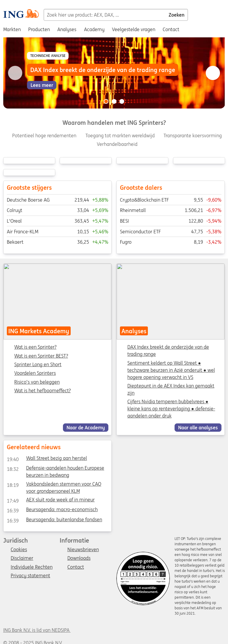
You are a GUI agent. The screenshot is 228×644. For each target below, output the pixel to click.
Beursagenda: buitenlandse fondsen (54, 520)
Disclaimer (22, 558)
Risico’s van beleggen (37, 382)
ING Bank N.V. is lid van (37, 630)
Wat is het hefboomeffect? (42, 391)
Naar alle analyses (198, 428)
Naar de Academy (86, 428)
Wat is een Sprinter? (35, 347)
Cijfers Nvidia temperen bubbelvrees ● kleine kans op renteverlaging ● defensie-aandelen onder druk (171, 409)
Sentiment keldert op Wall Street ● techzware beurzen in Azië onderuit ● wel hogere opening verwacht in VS (171, 370)
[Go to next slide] (213, 73)
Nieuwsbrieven (83, 550)
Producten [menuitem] (39, 29)
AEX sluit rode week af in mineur (50, 501)
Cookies (19, 550)
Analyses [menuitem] (67, 29)
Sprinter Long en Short (38, 365)
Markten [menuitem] (12, 29)
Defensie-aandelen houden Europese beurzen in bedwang (55, 469)
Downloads (79, 558)
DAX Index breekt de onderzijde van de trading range (168, 350)
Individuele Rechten (32, 567)
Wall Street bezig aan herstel (47, 459)
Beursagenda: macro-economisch (52, 511)
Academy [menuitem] (94, 29)
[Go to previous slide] (15, 73)
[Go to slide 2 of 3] (114, 101)
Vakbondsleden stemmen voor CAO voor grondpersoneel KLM (54, 485)
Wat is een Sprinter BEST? (41, 356)
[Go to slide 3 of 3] (122, 101)
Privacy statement (30, 576)
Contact (76, 567)
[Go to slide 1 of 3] (106, 101)
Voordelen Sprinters (35, 373)
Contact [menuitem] (171, 29)
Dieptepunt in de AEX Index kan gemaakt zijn (171, 389)
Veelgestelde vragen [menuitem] (134, 29)
